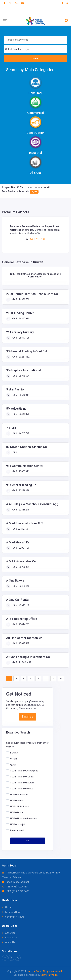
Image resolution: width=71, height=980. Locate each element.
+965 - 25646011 (20, 395)
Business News (12, 912)
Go (28, 841)
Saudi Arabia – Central (22, 777)
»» (61, 679)
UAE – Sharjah (18, 825)
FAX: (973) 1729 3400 (16, 891)
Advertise (9, 933)
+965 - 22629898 (20, 643)
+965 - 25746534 (20, 376)
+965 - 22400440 (20, 586)
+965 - (15, 452)
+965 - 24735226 (20, 433)
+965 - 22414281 (20, 624)
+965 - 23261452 (20, 357)
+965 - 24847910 (20, 319)
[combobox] (35, 49)
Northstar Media (49, 975)
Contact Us (9, 938)
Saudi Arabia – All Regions (24, 771)
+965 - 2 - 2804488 (21, 662)
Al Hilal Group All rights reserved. (45, 971)
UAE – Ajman (17, 801)
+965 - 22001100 (20, 548)
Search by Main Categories (30, 70)
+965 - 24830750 (20, 299)
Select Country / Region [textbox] (18, 49)
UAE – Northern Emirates (23, 819)
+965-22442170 (20, 529)
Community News (13, 917)
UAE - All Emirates (20, 807)
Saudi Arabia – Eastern (22, 783)
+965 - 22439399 (20, 490)
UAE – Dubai (17, 813)
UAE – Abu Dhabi (19, 795)
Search (35, 58)
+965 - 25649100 (20, 605)
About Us (8, 942)
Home (7, 907)
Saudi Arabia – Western (23, 789)
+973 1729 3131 (36, 239)
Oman (13, 759)
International (17, 831)
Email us (28, 717)
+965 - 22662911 (20, 471)
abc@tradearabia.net (15, 882)
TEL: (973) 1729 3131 (15, 887)
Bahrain (14, 753)
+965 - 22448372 (20, 414)
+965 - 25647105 (20, 338)
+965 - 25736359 (20, 567)
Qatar (13, 765)
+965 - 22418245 (20, 510)
